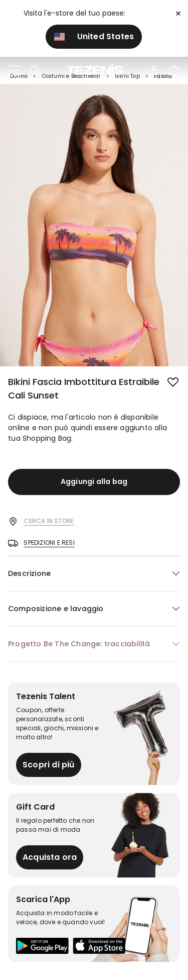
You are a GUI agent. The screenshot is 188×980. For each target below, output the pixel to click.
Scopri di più (49, 765)
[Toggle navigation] (14, 71)
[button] (94, 574)
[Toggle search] (34, 71)
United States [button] (94, 36)
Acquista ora (50, 857)
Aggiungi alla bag (94, 481)
